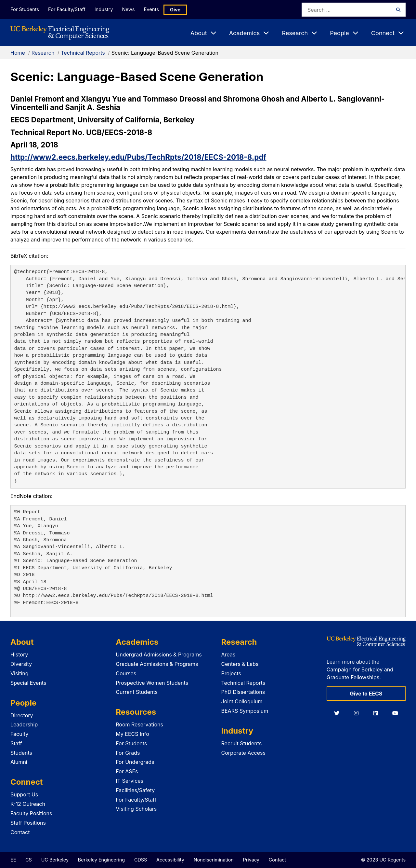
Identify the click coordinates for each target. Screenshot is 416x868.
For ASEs (127, 771)
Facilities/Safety (135, 790)
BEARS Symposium (245, 711)
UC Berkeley (55, 860)
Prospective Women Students (152, 683)
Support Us (24, 794)
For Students (24, 9)
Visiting (19, 673)
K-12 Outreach (28, 804)
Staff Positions (28, 823)
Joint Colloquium (242, 701)
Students (21, 753)
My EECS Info (132, 734)
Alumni (19, 762)
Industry (107, 9)
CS (29, 860)
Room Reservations (139, 724)
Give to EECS (366, 694)
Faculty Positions (31, 813)
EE (13, 860)
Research (43, 53)
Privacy (251, 860)
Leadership (24, 724)
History (19, 654)
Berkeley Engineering (101, 860)
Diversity (21, 664)
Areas (228, 654)
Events (158, 9)
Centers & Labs (240, 664)
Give (183, 10)
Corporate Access (243, 753)
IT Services (130, 781)
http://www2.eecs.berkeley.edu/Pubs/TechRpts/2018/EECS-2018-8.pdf (138, 157)
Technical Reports (83, 53)
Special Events (28, 683)
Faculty (19, 734)
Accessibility (170, 860)
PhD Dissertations (243, 692)
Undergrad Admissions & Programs (159, 654)
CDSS (141, 860)
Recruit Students (242, 743)
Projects (231, 673)
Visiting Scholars (136, 809)
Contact (20, 832)
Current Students (137, 692)
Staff (16, 743)
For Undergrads (135, 762)
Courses (126, 673)
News (133, 9)
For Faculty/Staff (68, 9)
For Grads (128, 753)
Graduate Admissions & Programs (157, 664)
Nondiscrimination (214, 860)
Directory (22, 715)
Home (18, 53)
